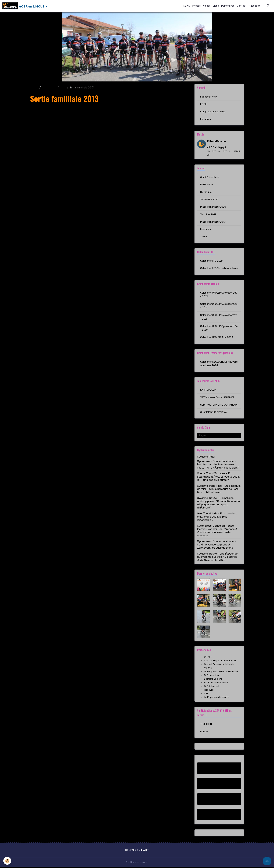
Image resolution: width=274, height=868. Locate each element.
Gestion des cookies (137, 864)
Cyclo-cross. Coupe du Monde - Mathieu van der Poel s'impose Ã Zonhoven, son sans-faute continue (217, 532)
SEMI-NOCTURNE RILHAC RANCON (219, 406)
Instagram (206, 119)
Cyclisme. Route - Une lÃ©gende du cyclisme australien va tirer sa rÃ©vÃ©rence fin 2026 (217, 558)
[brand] (25, 6)
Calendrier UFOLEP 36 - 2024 (217, 338)
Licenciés (206, 230)
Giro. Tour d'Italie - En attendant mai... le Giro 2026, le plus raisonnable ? (217, 518)
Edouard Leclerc (213, 680)
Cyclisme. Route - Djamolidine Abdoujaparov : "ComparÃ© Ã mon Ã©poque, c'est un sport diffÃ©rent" (218, 504)
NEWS (187, 6)
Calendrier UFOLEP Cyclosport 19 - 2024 (219, 318)
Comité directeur (210, 177)
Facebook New (208, 97)
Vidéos (207, 6)
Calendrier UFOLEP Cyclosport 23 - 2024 (219, 307)
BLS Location (212, 676)
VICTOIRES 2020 (210, 200)
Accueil (34, 88)
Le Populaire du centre (217, 698)
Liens (216, 6)
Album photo (49, 88)
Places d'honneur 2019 (213, 222)
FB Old (204, 104)
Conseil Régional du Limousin (220, 662)
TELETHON (206, 725)
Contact (242, 6)
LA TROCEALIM (208, 391)
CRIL (207, 695)
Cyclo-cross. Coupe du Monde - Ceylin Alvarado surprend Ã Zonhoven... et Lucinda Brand (216, 546)
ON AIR (208, 658)
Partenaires (228, 6)
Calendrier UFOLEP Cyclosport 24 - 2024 (219, 329)
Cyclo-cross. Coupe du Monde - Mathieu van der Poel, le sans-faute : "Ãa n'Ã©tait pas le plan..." (218, 466)
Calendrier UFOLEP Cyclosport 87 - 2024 (219, 295)
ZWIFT (204, 237)
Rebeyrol (209, 691)
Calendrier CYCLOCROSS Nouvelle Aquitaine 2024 (219, 365)
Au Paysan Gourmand (216, 684)
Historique (206, 192)
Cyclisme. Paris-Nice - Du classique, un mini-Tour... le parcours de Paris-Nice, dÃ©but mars (219, 490)
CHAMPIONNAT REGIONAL (214, 413)
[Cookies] (7, 861)
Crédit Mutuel (212, 687)
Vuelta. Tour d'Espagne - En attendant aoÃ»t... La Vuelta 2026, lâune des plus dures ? (218, 478)
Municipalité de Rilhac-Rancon (221, 673)
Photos (197, 6)
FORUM (204, 733)
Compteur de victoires (213, 112)
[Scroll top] (267, 861)
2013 (63, 88)
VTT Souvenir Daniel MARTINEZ (218, 398)
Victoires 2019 (208, 215)
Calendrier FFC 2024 (212, 262)
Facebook (255, 6)
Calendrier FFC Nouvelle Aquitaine (219, 269)
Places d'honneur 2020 (213, 207)
